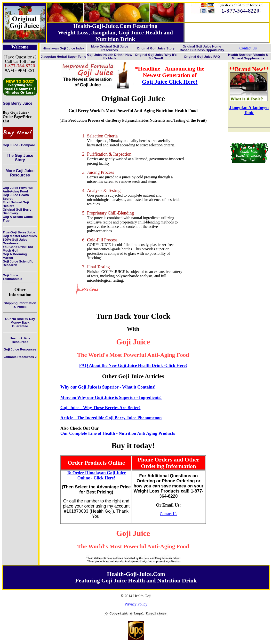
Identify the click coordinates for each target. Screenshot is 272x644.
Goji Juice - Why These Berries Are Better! (100, 408)
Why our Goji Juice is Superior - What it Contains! (108, 387)
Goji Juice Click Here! (170, 82)
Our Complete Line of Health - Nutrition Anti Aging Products (118, 433)
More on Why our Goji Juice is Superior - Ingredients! (111, 398)
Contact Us (248, 48)
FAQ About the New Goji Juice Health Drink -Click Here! (133, 366)
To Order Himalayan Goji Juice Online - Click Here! (96, 475)
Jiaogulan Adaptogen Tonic (249, 110)
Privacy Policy (136, 604)
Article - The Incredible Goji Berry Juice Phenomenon (111, 418)
